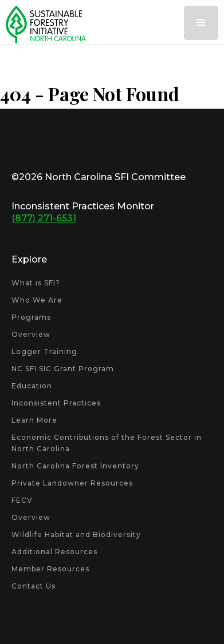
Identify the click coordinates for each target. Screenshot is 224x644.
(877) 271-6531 (44, 218)
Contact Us (34, 586)
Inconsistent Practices (56, 403)
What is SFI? (36, 283)
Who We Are (37, 300)
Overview (31, 334)
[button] (201, 23)
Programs (31, 317)
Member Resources (50, 569)
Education (32, 386)
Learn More (34, 420)
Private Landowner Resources (72, 483)
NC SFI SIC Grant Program (63, 369)
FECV (22, 500)
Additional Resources (54, 552)
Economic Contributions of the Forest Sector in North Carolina (107, 443)
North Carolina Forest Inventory (75, 466)
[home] (43, 25)
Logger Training (44, 351)
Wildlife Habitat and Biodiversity (76, 534)
